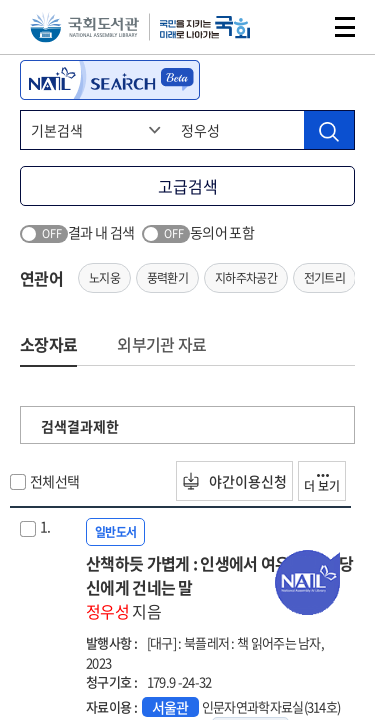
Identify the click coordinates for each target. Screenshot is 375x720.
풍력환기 (167, 278)
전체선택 (54, 481)
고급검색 (188, 186)
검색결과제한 (80, 426)
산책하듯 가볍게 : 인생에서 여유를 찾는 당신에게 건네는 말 (220, 587)
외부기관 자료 (161, 344)
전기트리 (324, 278)
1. (45, 526)
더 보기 (322, 484)
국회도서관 (84, 27)
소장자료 (48, 344)
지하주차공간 (246, 278)
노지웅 (104, 278)
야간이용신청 (234, 481)
